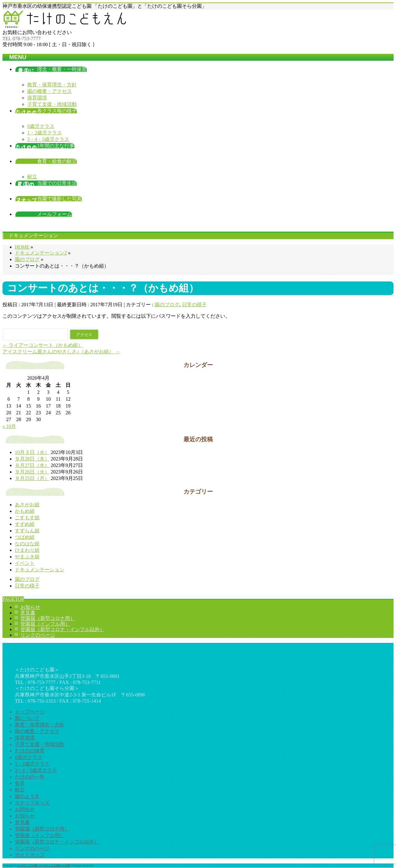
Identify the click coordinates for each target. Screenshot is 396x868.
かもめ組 (25, 511)
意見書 (28, 613)
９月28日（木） (32, 459)
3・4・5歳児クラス (48, 139)
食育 (20, 783)
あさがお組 (27, 505)
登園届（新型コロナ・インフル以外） (62, 629)
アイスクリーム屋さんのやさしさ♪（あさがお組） (61, 352)
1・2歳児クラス (45, 133)
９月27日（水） (32, 465)
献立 (32, 177)
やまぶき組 (27, 557)
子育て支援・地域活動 (52, 104)
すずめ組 (25, 524)
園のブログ (167, 305)
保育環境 (37, 98)
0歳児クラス (41, 126)
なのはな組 (27, 544)
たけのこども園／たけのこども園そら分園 (44, 866)
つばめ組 (25, 537)
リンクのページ (38, 635)
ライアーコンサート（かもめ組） (43, 345)
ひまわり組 (27, 550)
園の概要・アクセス (49, 91)
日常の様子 (194, 305)
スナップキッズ (32, 803)
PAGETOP (13, 599)
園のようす (27, 796)
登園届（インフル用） (45, 624)
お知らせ (30, 607)
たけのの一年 (30, 777)
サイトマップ (30, 855)
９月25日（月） (32, 478)
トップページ (30, 712)
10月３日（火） (32, 452)
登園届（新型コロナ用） (48, 618)
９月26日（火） (32, 472)
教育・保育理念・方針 (52, 85)
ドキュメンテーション (40, 570)
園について (27, 718)
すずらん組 (27, 531)
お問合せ (25, 809)
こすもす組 (27, 518)
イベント (25, 563)
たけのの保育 (30, 751)
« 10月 (9, 426)
